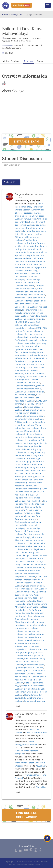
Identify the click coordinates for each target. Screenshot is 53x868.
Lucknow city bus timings (27, 440)
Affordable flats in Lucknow (28, 358)
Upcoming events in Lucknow (29, 419)
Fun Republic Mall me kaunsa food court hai (31, 504)
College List (17, 14)
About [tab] (4, 83)
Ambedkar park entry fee (27, 467)
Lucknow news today (25, 343)
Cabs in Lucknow (36, 367)
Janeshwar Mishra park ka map (30, 298)
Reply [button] (18, 706)
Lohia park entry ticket (30, 304)
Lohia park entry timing (30, 234)
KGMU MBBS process (25, 322)
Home (5, 14)
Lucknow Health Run (37, 732)
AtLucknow (41, 766)
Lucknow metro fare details (34, 316)
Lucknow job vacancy (35, 452)
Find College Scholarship (27, 815)
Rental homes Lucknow (33, 437)
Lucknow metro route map (28, 383)
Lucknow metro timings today (29, 386)
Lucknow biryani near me (35, 355)
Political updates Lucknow (27, 422)
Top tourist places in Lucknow (33, 340)
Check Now (41, 787)
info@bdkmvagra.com (11, 48)
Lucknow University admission (30, 319)
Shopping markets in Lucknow (29, 373)
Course (40, 61)
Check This (34, 729)
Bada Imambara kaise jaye (28, 267)
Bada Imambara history (26, 455)
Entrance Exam (26, 142)
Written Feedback (12, 61)
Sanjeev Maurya (24, 194)
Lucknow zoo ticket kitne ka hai (30, 295)
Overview (28, 61)
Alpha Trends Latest (25, 763)
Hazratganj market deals (27, 376)
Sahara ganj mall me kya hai (28, 501)
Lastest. (19, 732)
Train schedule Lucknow (26, 371)
